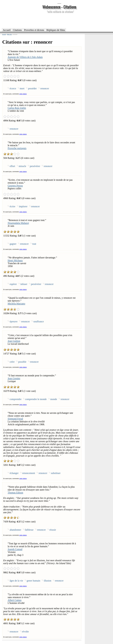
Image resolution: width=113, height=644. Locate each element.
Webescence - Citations (59, 7)
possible (22, 362)
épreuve (14, 322)
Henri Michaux (15, 260)
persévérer (35, 166)
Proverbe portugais (17, 148)
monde (54, 399)
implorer (23, 206)
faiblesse (29, 530)
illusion (48, 581)
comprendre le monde (36, 399)
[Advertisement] (59, 20)
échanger (14, 473)
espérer (13, 284)
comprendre (16, 399)
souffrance (39, 322)
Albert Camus (15, 600)
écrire (12, 206)
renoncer (45, 88)
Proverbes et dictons (34, 30)
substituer (56, 473)
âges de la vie (16, 581)
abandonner (15, 530)
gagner (13, 244)
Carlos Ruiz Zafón (17, 108)
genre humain (33, 581)
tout (34, 244)
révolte (25, 632)
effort (12, 166)
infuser (24, 284)
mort (22, 88)
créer (12, 362)
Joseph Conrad (15, 549)
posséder (32, 88)
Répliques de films (56, 30)
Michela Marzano (16, 304)
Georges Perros (15, 186)
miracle (22, 166)
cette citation (23, 94)
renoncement (29, 473)
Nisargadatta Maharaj (18, 223)
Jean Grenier (14, 378)
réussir (53, 530)
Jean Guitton (14, 341)
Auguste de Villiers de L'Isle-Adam (25, 57)
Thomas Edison (15, 493)
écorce (13, 88)
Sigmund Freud (15, 419)
